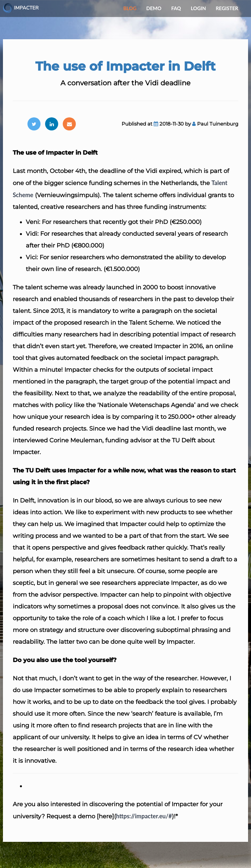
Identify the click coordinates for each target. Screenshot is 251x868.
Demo (154, 8)
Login (198, 8)
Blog (130, 8)
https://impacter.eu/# (144, 816)
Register (227, 8)
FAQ (176, 8)
